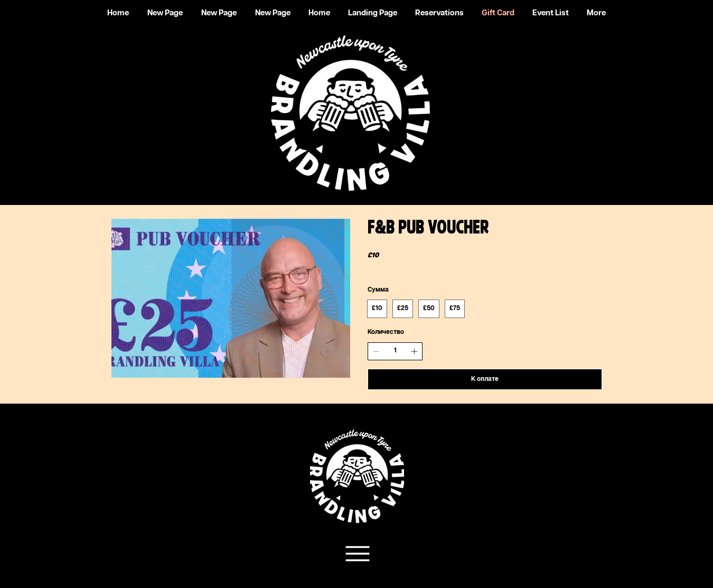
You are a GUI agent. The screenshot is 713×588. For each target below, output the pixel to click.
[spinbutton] (395, 351)
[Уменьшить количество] (376, 351)
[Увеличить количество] (414, 351)
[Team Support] (356, 554)
